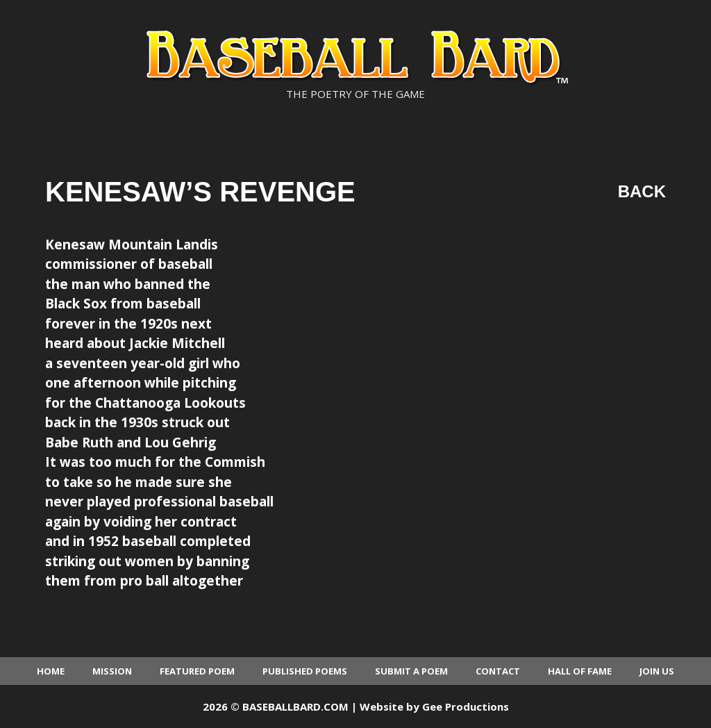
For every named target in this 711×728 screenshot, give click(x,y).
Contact (498, 671)
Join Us (657, 671)
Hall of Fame (580, 671)
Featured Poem (197, 671)
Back (642, 191)
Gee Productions (466, 706)
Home (51, 671)
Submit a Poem (411, 671)
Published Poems (305, 671)
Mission (112, 671)
